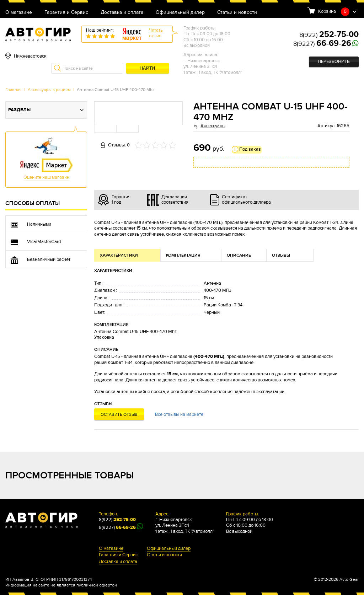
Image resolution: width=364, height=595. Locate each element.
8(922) (329, 35)
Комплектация (183, 255)
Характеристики (119, 255)
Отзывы (281, 255)
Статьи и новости (237, 13)
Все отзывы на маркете (179, 415)
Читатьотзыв (156, 33)
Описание (239, 255)
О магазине (19, 13)
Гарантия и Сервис (66, 13)
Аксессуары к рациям (49, 90)
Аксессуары (213, 126)
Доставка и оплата (122, 13)
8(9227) (322, 44)
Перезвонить (334, 62)
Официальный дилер (180, 13)
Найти (147, 68)
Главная (14, 90)
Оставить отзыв (119, 414)
